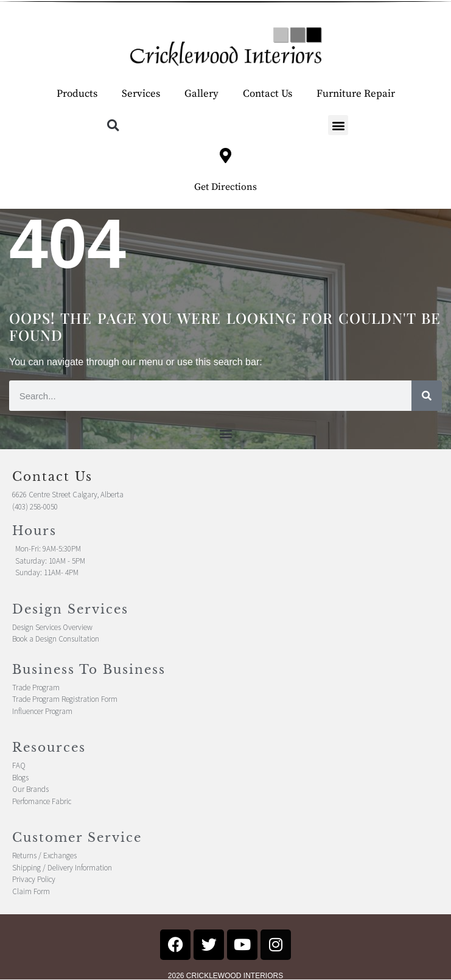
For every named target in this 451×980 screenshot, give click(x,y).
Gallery (201, 94)
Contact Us (267, 94)
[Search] (427, 396)
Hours (34, 531)
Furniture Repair (356, 94)
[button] (113, 125)
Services (141, 94)
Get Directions (225, 187)
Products (77, 94)
